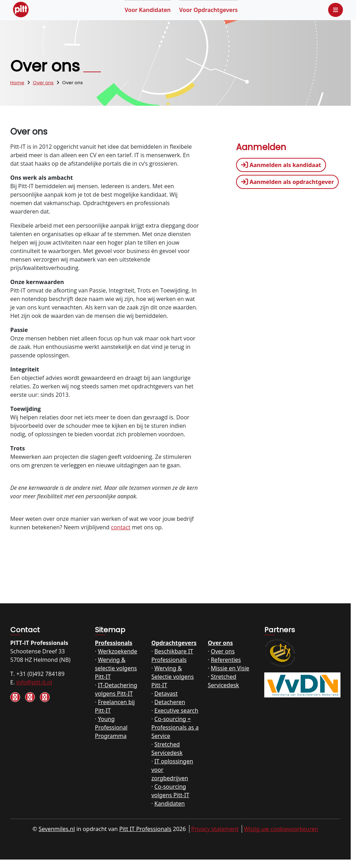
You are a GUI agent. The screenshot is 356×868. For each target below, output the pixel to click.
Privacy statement (215, 829)
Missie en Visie (230, 668)
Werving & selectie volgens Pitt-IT (116, 668)
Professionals (114, 643)
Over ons (43, 83)
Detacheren (170, 702)
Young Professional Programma (111, 727)
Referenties (226, 660)
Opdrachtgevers (209, 10)
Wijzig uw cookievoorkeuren (281, 829)
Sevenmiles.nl (57, 829)
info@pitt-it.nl (34, 682)
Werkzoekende (117, 651)
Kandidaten (148, 10)
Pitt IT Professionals (145, 829)
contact (121, 527)
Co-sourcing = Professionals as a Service (175, 727)
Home (17, 83)
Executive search (176, 710)
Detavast (166, 694)
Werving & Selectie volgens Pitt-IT (173, 677)
